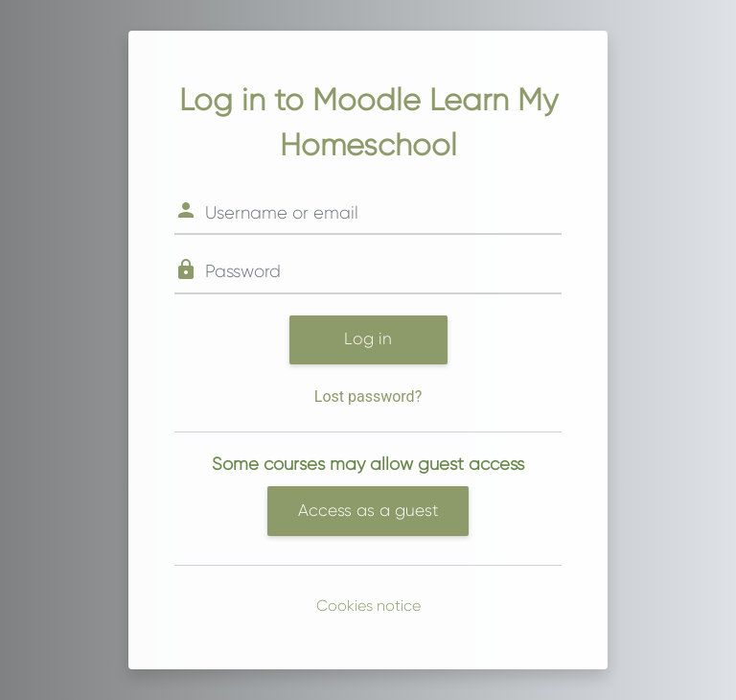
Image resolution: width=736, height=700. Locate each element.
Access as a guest (368, 510)
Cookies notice (368, 606)
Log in (368, 338)
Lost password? (368, 397)
